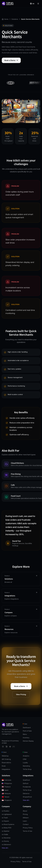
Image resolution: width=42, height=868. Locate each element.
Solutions (15, 19)
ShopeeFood (27, 797)
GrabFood (26, 780)
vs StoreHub (6, 838)
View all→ (26, 800)
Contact (26, 824)
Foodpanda (27, 787)
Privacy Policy (28, 828)
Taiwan (6, 797)
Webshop (5, 756)
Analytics (26, 756)
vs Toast (5, 818)
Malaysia (6, 793)
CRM (25, 759)
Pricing (25, 814)
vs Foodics (5, 811)
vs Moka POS (7, 828)
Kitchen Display (28, 741)
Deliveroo (26, 793)
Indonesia (6, 780)
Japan (5, 790)
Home (6, 19)
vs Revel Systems (8, 824)
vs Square (5, 821)
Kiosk (4, 766)
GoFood (26, 783)
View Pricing (21, 695)
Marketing (26, 766)
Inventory (26, 738)
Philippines (7, 783)
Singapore (7, 800)
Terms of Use (27, 831)
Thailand (6, 787)
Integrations (6, 769)
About (25, 811)
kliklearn (26, 818)
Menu (25, 734)
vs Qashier (6, 831)
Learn (25, 821)
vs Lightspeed (7, 814)
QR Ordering (6, 759)
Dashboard (27, 727)
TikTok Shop (27, 769)
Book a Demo (11, 60)
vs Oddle (5, 834)
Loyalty (25, 763)
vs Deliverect (6, 844)
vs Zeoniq (5, 841)
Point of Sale (27, 731)
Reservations (6, 763)
